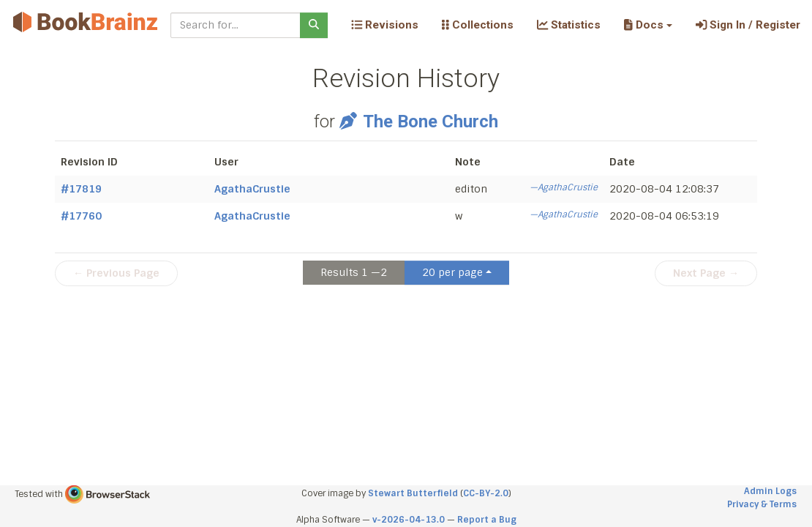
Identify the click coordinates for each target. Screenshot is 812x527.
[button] (648, 25)
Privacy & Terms (762, 504)
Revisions (385, 25)
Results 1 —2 (354, 272)
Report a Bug (487, 520)
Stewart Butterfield (413, 493)
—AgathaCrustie (564, 187)
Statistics (569, 25)
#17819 (81, 189)
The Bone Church (418, 122)
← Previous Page (116, 273)
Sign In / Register (748, 25)
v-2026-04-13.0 (409, 520)
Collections (478, 25)
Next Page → (706, 273)
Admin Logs (770, 491)
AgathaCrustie (252, 189)
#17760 (81, 216)
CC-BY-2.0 (486, 493)
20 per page (452, 272)
